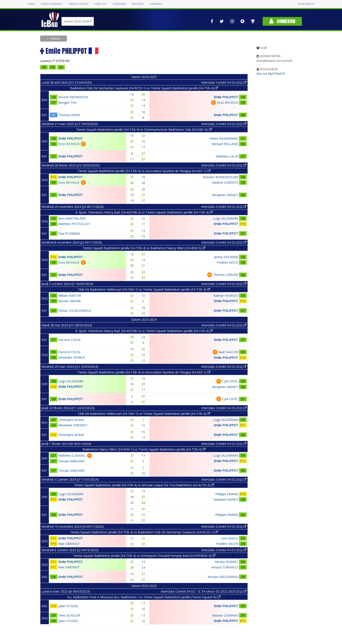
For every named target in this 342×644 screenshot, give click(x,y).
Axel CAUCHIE (228, 352)
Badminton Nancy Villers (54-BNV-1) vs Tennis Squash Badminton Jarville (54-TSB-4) (144, 449)
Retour (55, 38)
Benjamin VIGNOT (225, 195)
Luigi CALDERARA (226, 218)
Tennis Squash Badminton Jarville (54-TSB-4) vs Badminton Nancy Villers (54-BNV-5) (144, 248)
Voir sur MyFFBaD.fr (271, 74)
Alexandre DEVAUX (72, 357)
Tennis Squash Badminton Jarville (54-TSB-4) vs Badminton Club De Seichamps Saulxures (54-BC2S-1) (144, 532)
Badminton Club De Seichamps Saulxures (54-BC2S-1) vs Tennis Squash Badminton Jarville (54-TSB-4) (144, 88)
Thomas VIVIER (69, 115)
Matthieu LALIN (227, 156)
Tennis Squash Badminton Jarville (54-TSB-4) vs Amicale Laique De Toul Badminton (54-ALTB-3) (144, 485)
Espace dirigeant (52, 4)
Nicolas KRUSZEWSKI (223, 577)
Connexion (282, 21)
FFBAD (31, 4)
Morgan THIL (68, 103)
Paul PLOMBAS (69, 233)
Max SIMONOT (69, 544)
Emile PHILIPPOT (226, 97)
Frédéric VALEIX (227, 544)
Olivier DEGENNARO (224, 138)
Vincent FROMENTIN (73, 97)
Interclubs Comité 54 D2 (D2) (224, 82)
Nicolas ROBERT (226, 562)
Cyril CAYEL (230, 381)
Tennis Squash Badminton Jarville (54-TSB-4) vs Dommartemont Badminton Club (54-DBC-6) (144, 130)
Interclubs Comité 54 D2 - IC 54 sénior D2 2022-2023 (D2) (204, 591)
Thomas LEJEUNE (226, 275)
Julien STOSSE (68, 606)
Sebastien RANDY (226, 499)
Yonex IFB (100, 4)
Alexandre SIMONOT (73, 425)
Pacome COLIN (69, 340)
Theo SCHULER (69, 615)
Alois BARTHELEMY (72, 218)
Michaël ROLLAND (225, 144)
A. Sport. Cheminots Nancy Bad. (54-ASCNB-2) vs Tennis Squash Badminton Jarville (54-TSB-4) (144, 212)
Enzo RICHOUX (228, 103)
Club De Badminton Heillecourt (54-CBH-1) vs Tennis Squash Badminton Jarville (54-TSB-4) (144, 289)
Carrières (156, 4)
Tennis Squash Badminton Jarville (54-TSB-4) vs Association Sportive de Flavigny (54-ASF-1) (144, 171)
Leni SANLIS (230, 538)
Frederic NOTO (227, 262)
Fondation (119, 4)
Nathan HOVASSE (226, 296)
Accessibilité (306, 4)
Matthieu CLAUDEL (72, 455)
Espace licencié (78, 4)
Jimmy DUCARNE (226, 257)
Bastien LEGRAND (225, 615)
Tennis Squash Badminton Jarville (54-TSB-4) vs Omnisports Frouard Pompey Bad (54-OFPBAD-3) (144, 556)
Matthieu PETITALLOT (74, 224)
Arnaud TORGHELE (225, 567)
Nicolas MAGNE (69, 301)
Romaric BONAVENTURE (221, 177)
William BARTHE (70, 296)
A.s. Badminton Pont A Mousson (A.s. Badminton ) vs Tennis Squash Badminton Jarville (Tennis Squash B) (144, 597)
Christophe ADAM (71, 420)
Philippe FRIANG (227, 494)
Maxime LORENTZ (225, 182)
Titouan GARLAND (71, 461)
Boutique (138, 4)
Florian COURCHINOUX (75, 311)
